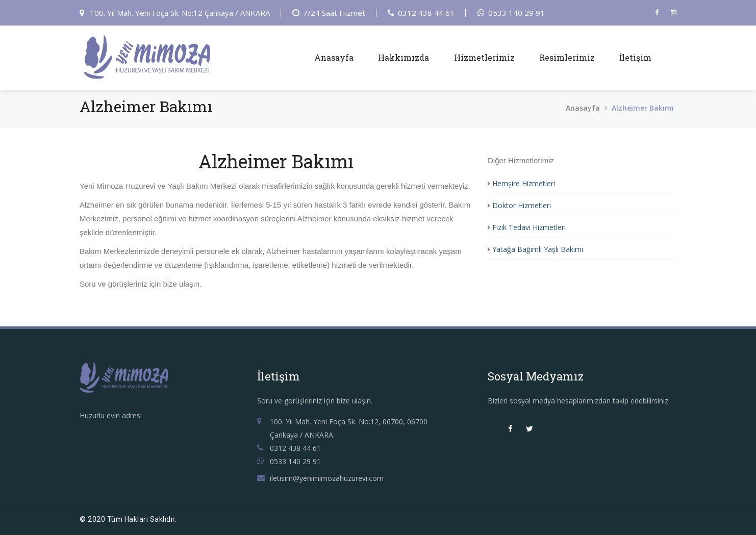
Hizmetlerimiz (484, 57)
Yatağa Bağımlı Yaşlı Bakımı (538, 249)
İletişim (635, 57)
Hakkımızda (404, 57)
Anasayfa (334, 57)
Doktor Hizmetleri (522, 205)
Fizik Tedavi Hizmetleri (529, 227)
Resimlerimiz (567, 57)
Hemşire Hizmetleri (524, 183)
